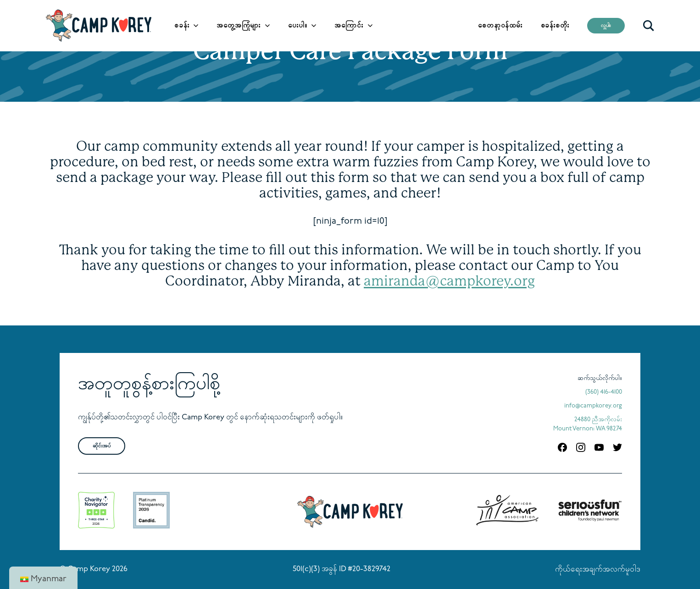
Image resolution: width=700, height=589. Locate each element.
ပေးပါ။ (297, 26)
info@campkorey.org (593, 406)
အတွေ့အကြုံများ (239, 26)
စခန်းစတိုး (555, 26)
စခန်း (182, 26)
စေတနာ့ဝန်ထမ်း (500, 26)
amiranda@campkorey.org (449, 281)
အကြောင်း (349, 26)
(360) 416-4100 (604, 392)
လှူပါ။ (606, 26)
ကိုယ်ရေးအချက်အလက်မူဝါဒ (598, 570)
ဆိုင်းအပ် (102, 446)
